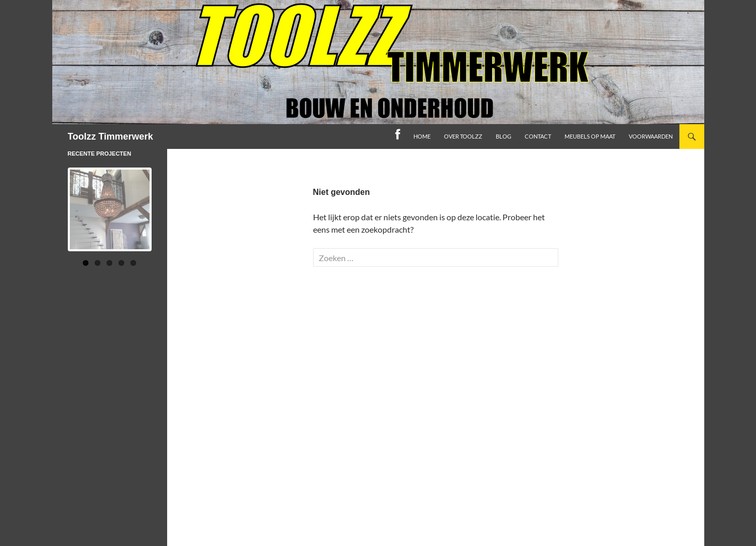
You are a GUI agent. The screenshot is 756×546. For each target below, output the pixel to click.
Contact (538, 136)
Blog (503, 136)
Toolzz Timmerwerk (110, 136)
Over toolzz (463, 136)
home (422, 136)
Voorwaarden (651, 136)
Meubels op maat (590, 136)
